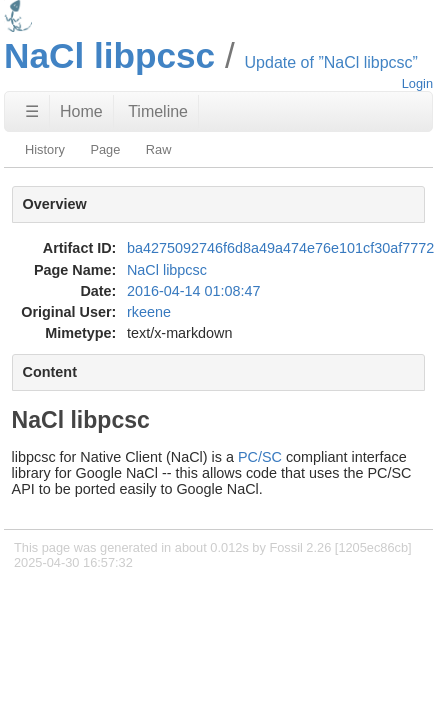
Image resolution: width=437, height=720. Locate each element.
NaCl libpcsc (167, 270)
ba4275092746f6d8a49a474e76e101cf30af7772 (280, 248)
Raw (159, 149)
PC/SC (260, 457)
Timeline (158, 111)
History (45, 149)
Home (81, 111)
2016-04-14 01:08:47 (194, 291)
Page (105, 149)
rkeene (149, 312)
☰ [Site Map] (32, 111)
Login (417, 83)
